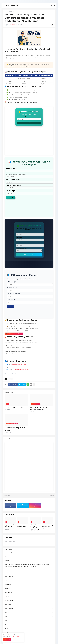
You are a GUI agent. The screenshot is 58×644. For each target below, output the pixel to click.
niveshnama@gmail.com (19, 365)
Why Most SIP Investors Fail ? (14, 408)
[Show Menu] (4, 5)
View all (52, 392)
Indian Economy (29, 592)
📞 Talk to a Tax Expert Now (14, 334)
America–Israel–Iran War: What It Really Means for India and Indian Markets (16, 429)
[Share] (52, 25)
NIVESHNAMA (12, 5)
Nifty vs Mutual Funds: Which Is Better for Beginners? (40, 409)
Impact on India (29, 584)
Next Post (52, 495)
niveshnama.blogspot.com (21, 369)
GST (29, 580)
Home (6, 12)
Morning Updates (29, 608)
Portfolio (29, 632)
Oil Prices (29, 628)
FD (29, 573)
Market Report (29, 604)
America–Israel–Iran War (29, 553)
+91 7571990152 (19, 367)
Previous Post (7, 495)
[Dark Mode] (51, 5)
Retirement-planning (29, 636)
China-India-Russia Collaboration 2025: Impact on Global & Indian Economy (35, 527)
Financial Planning (29, 576)
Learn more (15, 636)
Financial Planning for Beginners (48, 526)
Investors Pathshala (29, 600)
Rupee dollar (29, 640)
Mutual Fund (29, 612)
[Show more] (34, 384)
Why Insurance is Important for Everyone (9, 526)
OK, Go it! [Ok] (7, 640)
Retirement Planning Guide (21, 526)
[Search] (54, 5)
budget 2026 (29, 561)
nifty (29, 624)
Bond (29, 557)
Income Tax (11, 12)
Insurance (29, 596)
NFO (29, 620)
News (29, 616)
